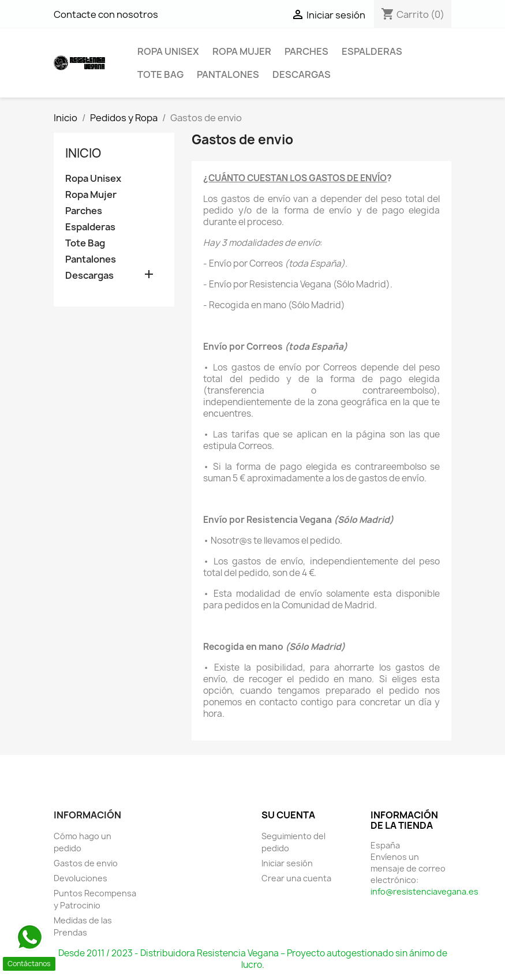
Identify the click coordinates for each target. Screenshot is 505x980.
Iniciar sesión (287, 863)
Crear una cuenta (296, 878)
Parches (306, 51)
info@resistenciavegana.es (424, 891)
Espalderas (372, 51)
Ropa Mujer (242, 51)
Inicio (83, 153)
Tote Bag (160, 74)
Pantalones (228, 74)
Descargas (302, 74)
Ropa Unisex (168, 51)
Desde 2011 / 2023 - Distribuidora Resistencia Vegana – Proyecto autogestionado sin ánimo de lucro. (253, 959)
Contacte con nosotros (106, 14)
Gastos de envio (86, 863)
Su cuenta (288, 815)
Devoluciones (81, 878)
